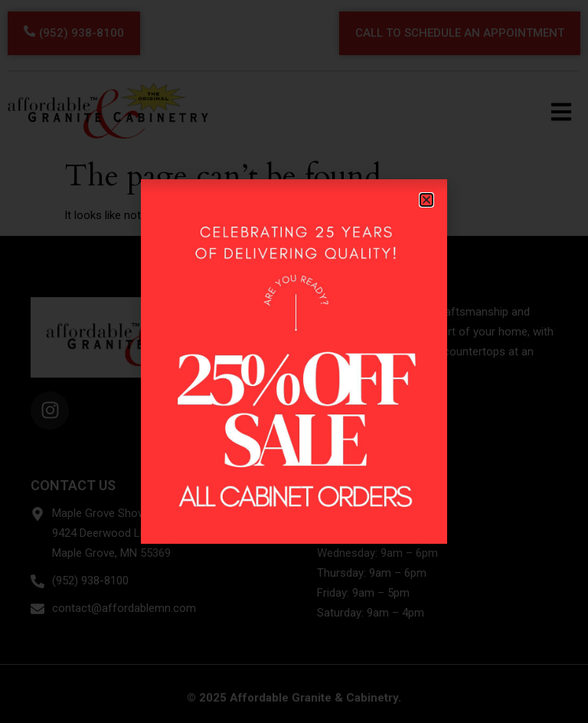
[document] (294, 361)
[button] (426, 200)
